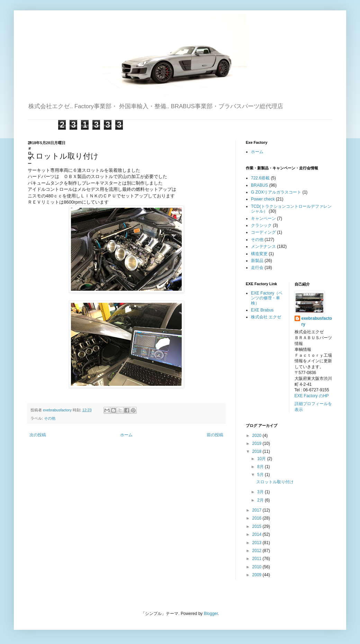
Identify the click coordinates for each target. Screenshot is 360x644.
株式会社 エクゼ (266, 317)
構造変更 (259, 254)
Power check (263, 199)
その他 (50, 418)
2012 (258, 551)
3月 (261, 492)
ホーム (126, 435)
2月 (261, 500)
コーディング (263, 232)
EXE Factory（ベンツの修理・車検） (267, 298)
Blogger (211, 614)
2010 (258, 567)
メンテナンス (263, 246)
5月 (261, 475)
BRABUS (259, 185)
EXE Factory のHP (312, 396)
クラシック (261, 225)
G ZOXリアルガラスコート (276, 192)
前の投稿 (215, 435)
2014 (258, 534)
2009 (258, 575)
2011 (258, 559)
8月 (261, 467)
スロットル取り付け (275, 482)
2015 (258, 526)
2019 (258, 444)
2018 (258, 451)
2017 (258, 510)
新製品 (257, 261)
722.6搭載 (260, 178)
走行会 (257, 268)
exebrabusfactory (317, 321)
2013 (258, 543)
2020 (258, 436)
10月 (262, 459)
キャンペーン (263, 218)
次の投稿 (38, 435)
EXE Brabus (262, 310)
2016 (258, 518)
